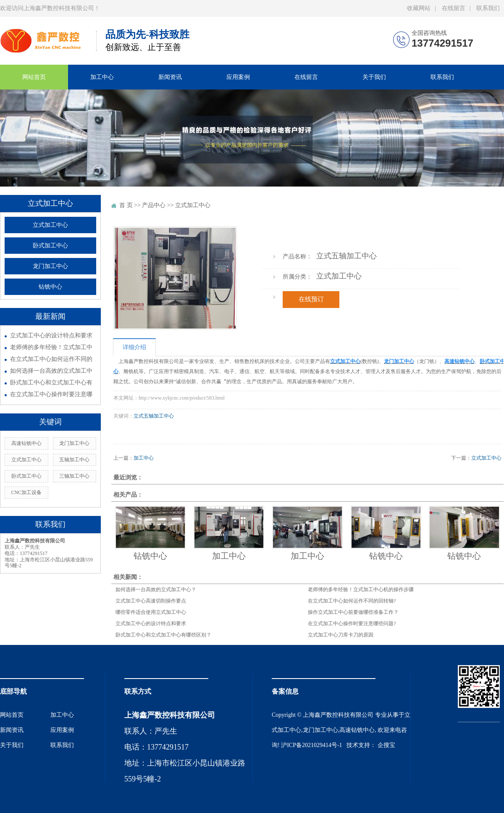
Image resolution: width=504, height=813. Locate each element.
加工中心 (102, 77)
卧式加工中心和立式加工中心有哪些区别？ (163, 635)
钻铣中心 (50, 287)
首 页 (126, 205)
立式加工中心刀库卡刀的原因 (341, 635)
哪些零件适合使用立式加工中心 (151, 612)
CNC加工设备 (26, 492)
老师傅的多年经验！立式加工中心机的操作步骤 (361, 589)
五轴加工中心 (74, 460)
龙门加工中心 (50, 266)
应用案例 (238, 77)
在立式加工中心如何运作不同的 (51, 359)
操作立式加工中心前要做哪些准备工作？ (353, 612)
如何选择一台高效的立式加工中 (51, 371)
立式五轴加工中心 (154, 416)
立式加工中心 (50, 225)
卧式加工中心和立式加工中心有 (51, 383)
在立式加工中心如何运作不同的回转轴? (352, 601)
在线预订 (311, 299)
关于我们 (374, 77)
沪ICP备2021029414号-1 (311, 745)
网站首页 (34, 77)
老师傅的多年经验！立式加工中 (51, 347)
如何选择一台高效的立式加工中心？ (156, 589)
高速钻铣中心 (26, 443)
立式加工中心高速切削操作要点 (151, 601)
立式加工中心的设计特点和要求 (51, 335)
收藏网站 (419, 8)
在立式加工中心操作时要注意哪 (51, 394)
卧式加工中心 (50, 246)
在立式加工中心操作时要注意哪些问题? (352, 624)
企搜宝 (386, 745)
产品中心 (154, 205)
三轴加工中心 (74, 476)
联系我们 (488, 8)
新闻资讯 (170, 77)
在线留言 (454, 8)
